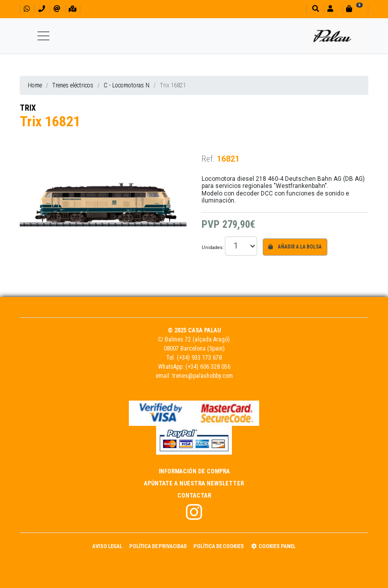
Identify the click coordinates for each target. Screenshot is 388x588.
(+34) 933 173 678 (199, 358)
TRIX (28, 108)
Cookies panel (273, 546)
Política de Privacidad (158, 546)
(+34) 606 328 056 (208, 367)
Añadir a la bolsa (295, 247)
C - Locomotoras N (127, 85)
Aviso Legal (107, 546)
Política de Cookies (219, 546)
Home (35, 85)
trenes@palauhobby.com (203, 376)
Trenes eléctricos (73, 85)
